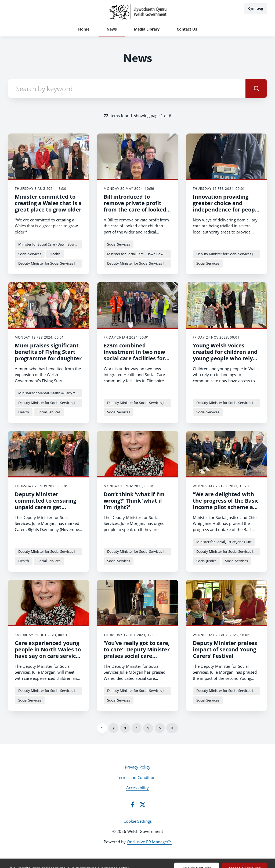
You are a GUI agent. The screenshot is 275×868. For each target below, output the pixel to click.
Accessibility (137, 788)
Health (55, 254)
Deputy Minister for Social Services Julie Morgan (50, 263)
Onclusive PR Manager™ (149, 842)
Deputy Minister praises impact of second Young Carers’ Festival (225, 649)
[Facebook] (133, 804)
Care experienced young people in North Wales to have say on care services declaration (48, 653)
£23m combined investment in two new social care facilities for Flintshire (134, 355)
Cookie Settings (138, 821)
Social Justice (206, 561)
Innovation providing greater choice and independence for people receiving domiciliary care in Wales (226, 209)
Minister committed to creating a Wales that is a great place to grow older (48, 203)
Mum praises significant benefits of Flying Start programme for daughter (48, 352)
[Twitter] (143, 804)
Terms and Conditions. (138, 777)
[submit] (256, 88)
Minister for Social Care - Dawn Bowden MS (50, 244)
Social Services (30, 254)
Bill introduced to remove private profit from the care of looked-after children (136, 206)
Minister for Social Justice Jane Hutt (224, 542)
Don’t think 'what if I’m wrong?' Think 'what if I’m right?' (134, 501)
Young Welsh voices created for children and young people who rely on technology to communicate (225, 358)
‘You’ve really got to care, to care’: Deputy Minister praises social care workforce (137, 653)
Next (172, 728)
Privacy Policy (138, 767)
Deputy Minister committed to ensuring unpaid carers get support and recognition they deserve (47, 507)
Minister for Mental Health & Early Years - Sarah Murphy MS (50, 393)
